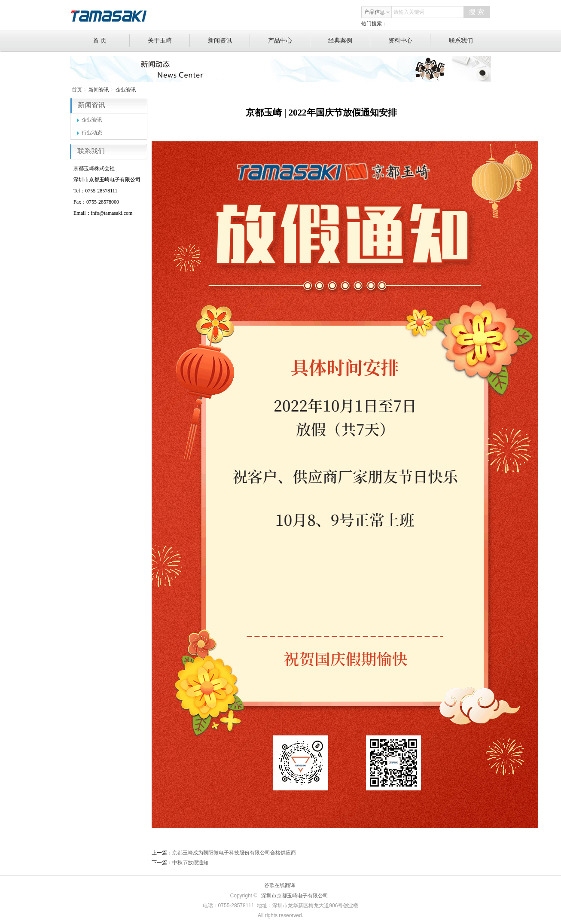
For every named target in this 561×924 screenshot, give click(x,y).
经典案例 (349, 41)
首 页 (111, 41)
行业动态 (90, 133)
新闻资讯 (229, 41)
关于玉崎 (169, 41)
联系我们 (461, 41)
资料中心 (410, 41)
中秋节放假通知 (190, 863)
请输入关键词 (409, 12)
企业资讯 (126, 90)
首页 (77, 90)
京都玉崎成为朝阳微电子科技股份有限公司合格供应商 (234, 853)
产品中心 (289, 41)
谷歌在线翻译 (280, 885)
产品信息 (377, 12)
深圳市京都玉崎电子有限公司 (295, 896)
